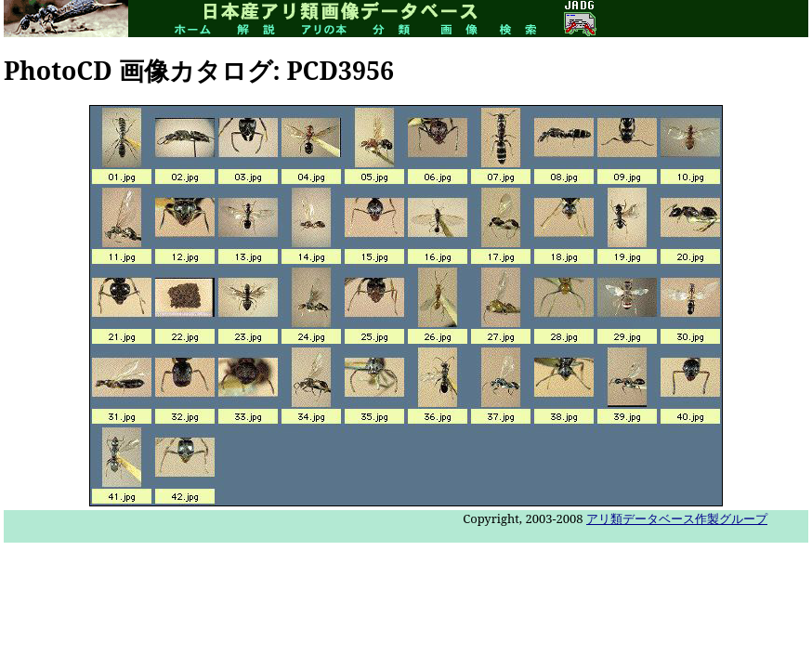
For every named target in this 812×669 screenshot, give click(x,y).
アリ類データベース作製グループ (677, 518)
